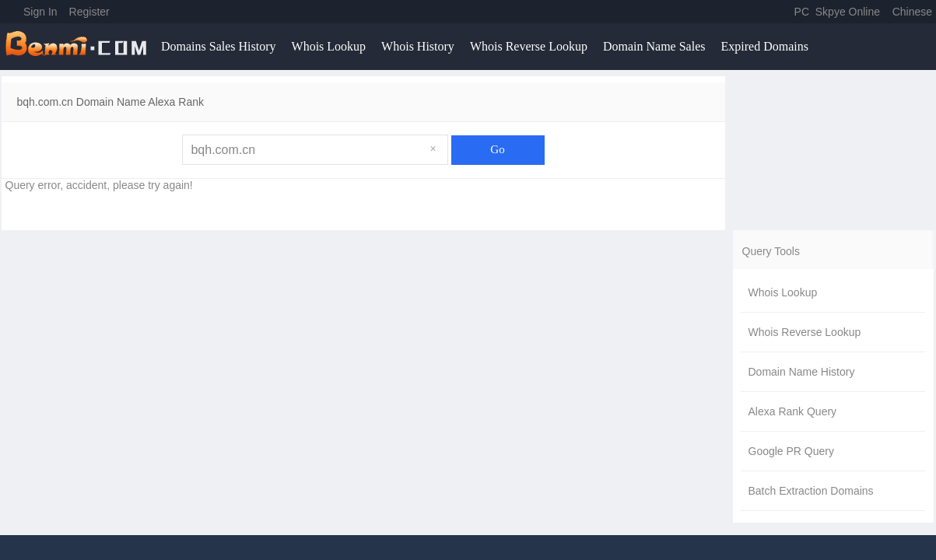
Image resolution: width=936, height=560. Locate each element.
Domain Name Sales (654, 46)
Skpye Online (848, 12)
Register (89, 12)
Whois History (418, 46)
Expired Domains (764, 46)
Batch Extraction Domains (811, 491)
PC (802, 12)
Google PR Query (792, 451)
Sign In (40, 12)
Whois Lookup (329, 46)
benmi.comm (79, 47)
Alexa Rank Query (793, 411)
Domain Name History (802, 372)
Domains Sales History (219, 46)
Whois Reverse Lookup (529, 46)
